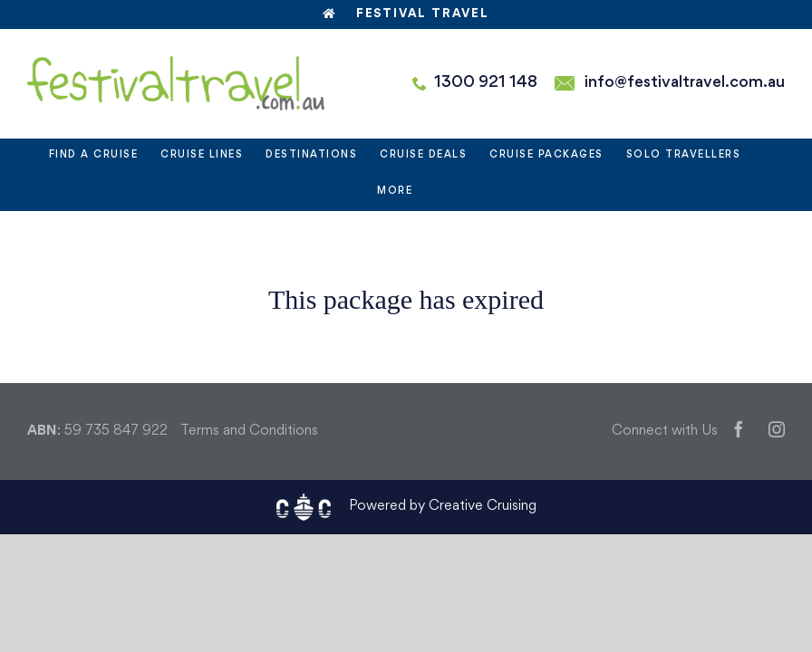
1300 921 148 (486, 83)
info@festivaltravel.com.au (685, 83)
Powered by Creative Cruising (443, 507)
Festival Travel (406, 14)
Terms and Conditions (249, 431)
